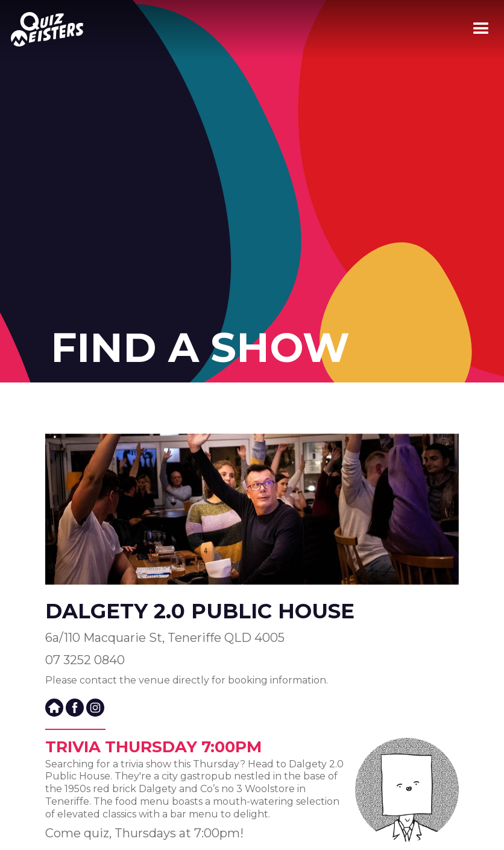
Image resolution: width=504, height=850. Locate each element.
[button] (481, 29)
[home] (42, 29)
